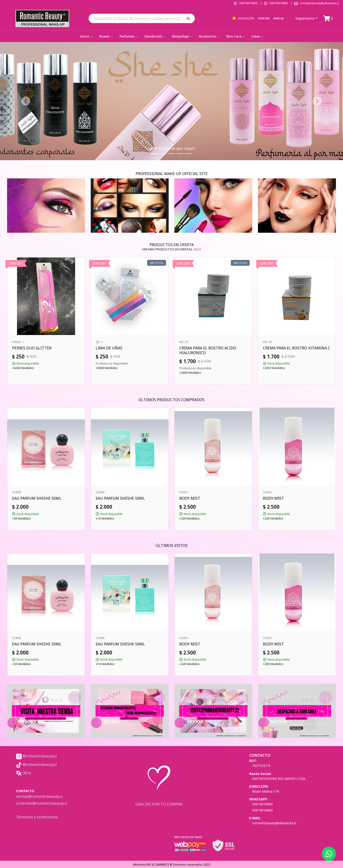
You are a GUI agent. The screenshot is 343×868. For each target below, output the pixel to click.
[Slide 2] (163, 154)
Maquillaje (182, 36)
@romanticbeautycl (36, 756)
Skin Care (236, 36)
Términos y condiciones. (37, 817)
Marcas (279, 18)
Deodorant (155, 36)
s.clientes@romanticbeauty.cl (42, 803)
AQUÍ (197, 249)
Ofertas (264, 18)
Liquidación (243, 18)
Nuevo (106, 36)
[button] (190, 18)
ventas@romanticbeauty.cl (39, 796)
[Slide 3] (171, 154)
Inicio (87, 36)
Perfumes (129, 36)
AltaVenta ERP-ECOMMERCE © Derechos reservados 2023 (171, 865)
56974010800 (248, 3)
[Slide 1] (154, 154)
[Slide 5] (189, 154)
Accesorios (210, 36)
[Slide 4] (180, 154)
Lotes (258, 36)
